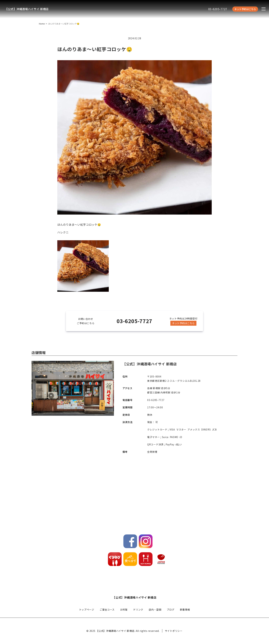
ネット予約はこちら (245, 9)
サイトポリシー (174, 631)
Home (42, 24)
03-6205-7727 (218, 9)
